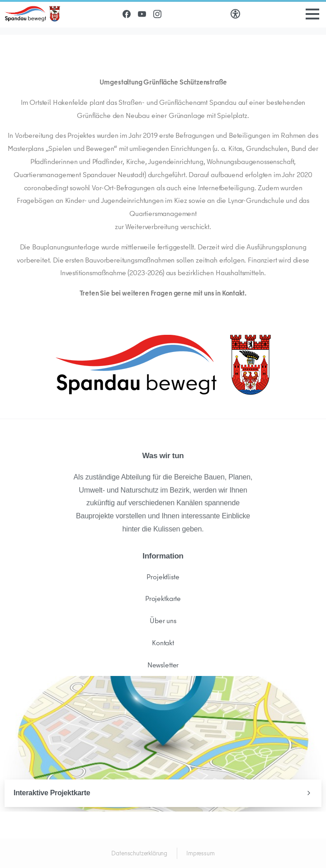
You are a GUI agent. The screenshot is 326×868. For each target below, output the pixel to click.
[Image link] (163, 365)
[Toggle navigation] (312, 14)
